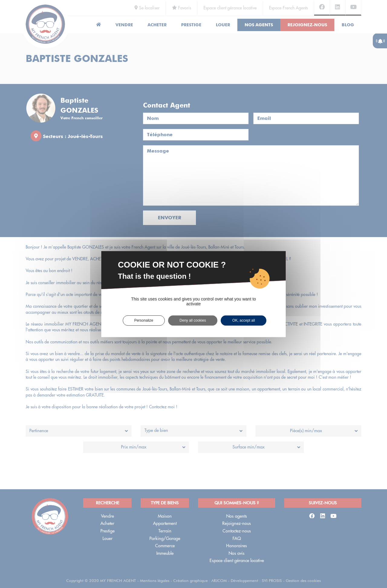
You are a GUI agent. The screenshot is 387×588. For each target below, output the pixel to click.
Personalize (144, 320)
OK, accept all (244, 320)
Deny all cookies (193, 320)
